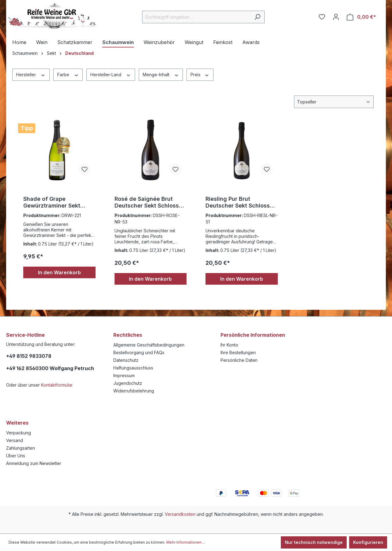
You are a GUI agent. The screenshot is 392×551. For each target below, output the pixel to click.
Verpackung (19, 433)
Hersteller (31, 74)
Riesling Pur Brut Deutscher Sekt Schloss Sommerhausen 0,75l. (238, 202)
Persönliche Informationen (253, 335)
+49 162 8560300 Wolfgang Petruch (50, 368)
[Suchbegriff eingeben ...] (196, 17)
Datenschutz (126, 360)
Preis (200, 74)
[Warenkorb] (361, 17)
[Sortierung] (334, 102)
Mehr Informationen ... (186, 542)
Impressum (124, 375)
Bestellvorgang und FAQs (139, 352)
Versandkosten (180, 514)
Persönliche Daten (239, 360)
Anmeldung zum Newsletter (34, 463)
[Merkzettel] (322, 17)
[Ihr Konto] (336, 17)
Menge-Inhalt (161, 74)
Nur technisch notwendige (314, 542)
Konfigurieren (368, 542)
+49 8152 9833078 (29, 356)
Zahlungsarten (21, 448)
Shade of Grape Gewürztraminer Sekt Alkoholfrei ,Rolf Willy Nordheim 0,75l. (53, 202)
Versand (15, 440)
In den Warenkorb (59, 272)
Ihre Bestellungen (238, 352)
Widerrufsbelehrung (134, 391)
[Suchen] (257, 17)
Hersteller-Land (111, 74)
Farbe (68, 74)
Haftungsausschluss (133, 368)
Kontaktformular (57, 385)
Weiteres (17, 423)
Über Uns (16, 456)
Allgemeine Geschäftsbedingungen (149, 345)
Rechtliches (128, 335)
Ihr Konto (229, 345)
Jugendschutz (128, 383)
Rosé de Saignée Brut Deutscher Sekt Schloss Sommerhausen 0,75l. (147, 202)
